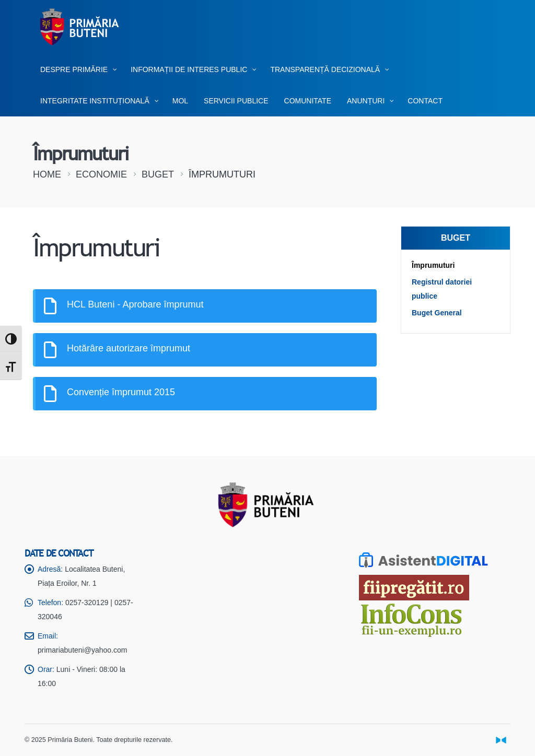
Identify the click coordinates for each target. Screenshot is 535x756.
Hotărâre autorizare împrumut (129, 348)
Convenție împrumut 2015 (121, 392)
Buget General (437, 313)
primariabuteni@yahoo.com (82, 650)
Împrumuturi (433, 265)
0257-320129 (87, 603)
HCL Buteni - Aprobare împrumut (135, 304)
